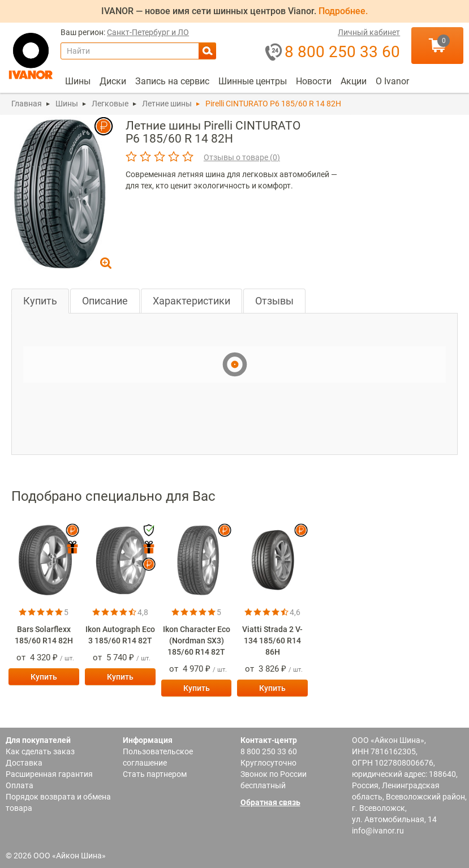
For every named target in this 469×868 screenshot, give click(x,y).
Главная (27, 104)
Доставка (24, 763)
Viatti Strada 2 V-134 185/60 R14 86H (272, 641)
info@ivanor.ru (378, 831)
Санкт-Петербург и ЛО (148, 33)
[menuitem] (78, 81)
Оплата (20, 785)
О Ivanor (392, 81)
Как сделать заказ (40, 751)
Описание (105, 301)
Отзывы (274, 301)
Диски (113, 81)
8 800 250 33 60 (269, 751)
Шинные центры (253, 81)
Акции (354, 81)
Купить (40, 301)
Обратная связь (270, 802)
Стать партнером (155, 774)
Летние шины (167, 104)
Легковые (110, 104)
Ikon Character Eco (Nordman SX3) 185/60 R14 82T (197, 641)
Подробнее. (343, 11)
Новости (314, 81)
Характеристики (192, 301)
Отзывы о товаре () (242, 157)
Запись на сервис (172, 81)
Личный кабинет (369, 33)
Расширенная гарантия (49, 774)
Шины (78, 81)
